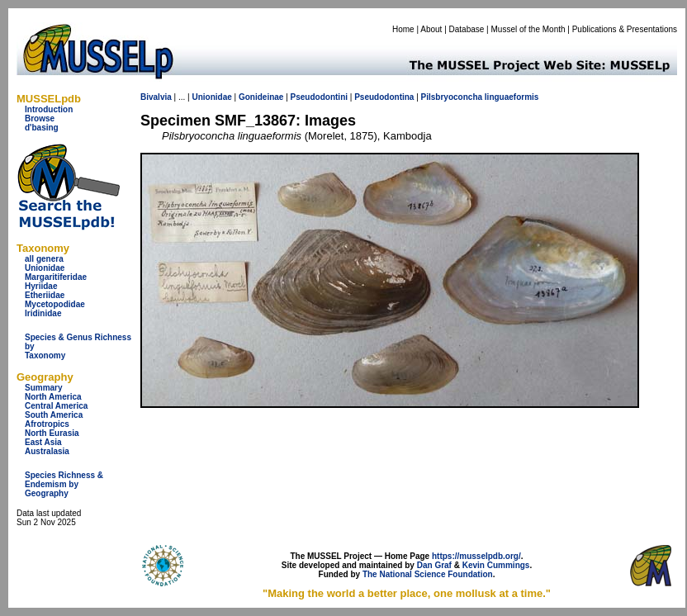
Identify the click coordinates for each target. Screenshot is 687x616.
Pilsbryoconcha (452, 97)
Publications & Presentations (625, 29)
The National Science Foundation (428, 574)
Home (403, 29)
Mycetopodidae (55, 304)
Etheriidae (45, 295)
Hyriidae (41, 286)
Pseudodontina (384, 97)
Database (467, 29)
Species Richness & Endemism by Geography (64, 484)
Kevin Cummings (496, 565)
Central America (56, 406)
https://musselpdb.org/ (476, 556)
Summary (44, 388)
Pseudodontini (319, 97)
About (431, 29)
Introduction (49, 109)
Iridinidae (43, 313)
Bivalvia (156, 97)
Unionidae (45, 268)
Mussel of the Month (528, 29)
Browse (40, 118)
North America (53, 397)
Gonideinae (261, 97)
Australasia (47, 451)
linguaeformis (512, 97)
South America (54, 415)
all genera (44, 259)
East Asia (43, 442)
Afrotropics (47, 424)
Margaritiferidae (56, 277)
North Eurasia (52, 433)
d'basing (42, 128)
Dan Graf (434, 565)
